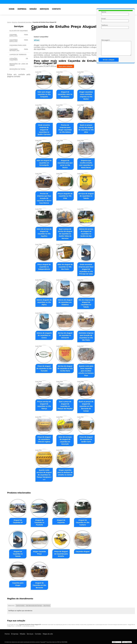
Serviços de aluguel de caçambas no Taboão (86, 196)
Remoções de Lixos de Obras (19, 64)
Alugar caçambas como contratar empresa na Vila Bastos (86, 95)
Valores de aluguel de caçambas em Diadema (65, 302)
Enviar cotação (109, 60)
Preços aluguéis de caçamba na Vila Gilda (65, 196)
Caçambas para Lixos (18, 45)
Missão (33, 9)
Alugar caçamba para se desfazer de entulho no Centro (65, 472)
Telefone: (103, 27)
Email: (103, 20)
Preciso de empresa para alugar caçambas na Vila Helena (65, 129)
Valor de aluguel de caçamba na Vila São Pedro (65, 267)
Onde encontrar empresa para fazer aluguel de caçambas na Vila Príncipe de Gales (86, 269)
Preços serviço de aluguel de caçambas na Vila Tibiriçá (44, 405)
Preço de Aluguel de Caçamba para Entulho (61, 554)
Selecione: (11, 606)
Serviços (44, 9)
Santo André (20, 606)
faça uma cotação (66, 66)
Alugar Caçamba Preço (39, 553)
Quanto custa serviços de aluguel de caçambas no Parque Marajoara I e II (44, 475)
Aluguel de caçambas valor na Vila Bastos (65, 94)
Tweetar (37, 40)
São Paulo (47, 606)
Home (12, 9)
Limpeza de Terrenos (18, 54)
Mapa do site (48, 634)
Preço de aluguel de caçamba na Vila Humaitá (44, 368)
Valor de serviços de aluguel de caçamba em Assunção (65, 441)
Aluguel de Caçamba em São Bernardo (39, 585)
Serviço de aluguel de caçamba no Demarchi (65, 335)
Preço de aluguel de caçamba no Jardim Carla (86, 439)
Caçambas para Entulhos (19, 41)
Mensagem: (103, 47)
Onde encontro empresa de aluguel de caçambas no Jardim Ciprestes (44, 130)
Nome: (103, 13)
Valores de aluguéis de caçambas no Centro (44, 335)
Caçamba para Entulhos (19, 35)
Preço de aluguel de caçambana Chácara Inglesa (44, 439)
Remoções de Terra (18, 69)
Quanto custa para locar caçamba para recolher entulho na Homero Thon (86, 371)
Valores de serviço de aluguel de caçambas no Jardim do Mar (86, 233)
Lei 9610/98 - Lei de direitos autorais (25, 626)
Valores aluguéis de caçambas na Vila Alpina (44, 302)
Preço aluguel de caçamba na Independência (44, 267)
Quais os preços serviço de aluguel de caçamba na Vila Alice (86, 129)
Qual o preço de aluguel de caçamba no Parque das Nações (65, 405)
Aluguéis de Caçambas (19, 31)
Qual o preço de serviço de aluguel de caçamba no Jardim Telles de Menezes (65, 234)
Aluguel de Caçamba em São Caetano (83, 522)
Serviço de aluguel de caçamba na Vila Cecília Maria (65, 368)
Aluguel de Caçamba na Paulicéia (39, 522)
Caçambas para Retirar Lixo (19, 50)
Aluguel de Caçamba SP (18, 521)
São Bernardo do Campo (34, 606)
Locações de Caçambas (19, 59)
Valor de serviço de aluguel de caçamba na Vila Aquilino (44, 233)
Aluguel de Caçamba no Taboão (18, 554)
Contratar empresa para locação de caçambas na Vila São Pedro (86, 337)
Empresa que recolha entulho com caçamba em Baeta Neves (86, 164)
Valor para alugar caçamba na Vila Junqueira (44, 94)
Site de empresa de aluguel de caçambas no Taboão (86, 303)
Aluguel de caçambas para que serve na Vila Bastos (65, 164)
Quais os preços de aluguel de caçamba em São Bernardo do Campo (86, 406)
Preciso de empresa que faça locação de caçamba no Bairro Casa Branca (44, 198)
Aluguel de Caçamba (61, 521)
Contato (56, 9)
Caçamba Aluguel (83, 552)
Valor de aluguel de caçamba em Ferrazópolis (44, 163)
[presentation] (115, 35)
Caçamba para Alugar (18, 584)
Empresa (22, 9)
